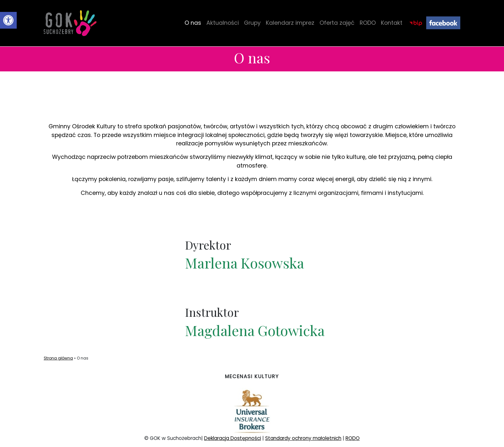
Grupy (252, 23)
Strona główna (58, 358)
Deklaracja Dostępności (233, 438)
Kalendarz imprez (290, 23)
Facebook (443, 23)
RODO (368, 23)
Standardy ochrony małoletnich (303, 438)
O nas (193, 23)
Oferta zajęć (337, 23)
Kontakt (392, 23)
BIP (416, 23)
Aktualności (223, 23)
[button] (8, 20)
